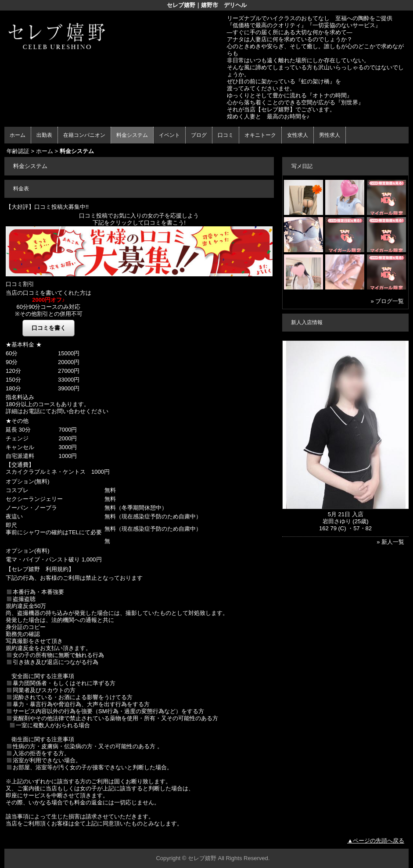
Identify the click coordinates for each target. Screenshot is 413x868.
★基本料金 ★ (24, 345)
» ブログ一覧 (387, 301)
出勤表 (44, 135)
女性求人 (298, 135)
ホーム (18, 135)
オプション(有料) (28, 551)
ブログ (199, 135)
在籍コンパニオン (84, 135)
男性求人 (330, 135)
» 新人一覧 (390, 542)
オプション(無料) (28, 481)
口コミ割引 (20, 284)
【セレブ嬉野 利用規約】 (40, 569)
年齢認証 (18, 151)
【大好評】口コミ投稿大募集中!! (47, 207)
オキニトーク (260, 135)
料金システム (132, 135)
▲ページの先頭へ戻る (376, 841)
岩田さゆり (337, 521)
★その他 (17, 421)
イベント (169, 135)
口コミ (226, 135)
